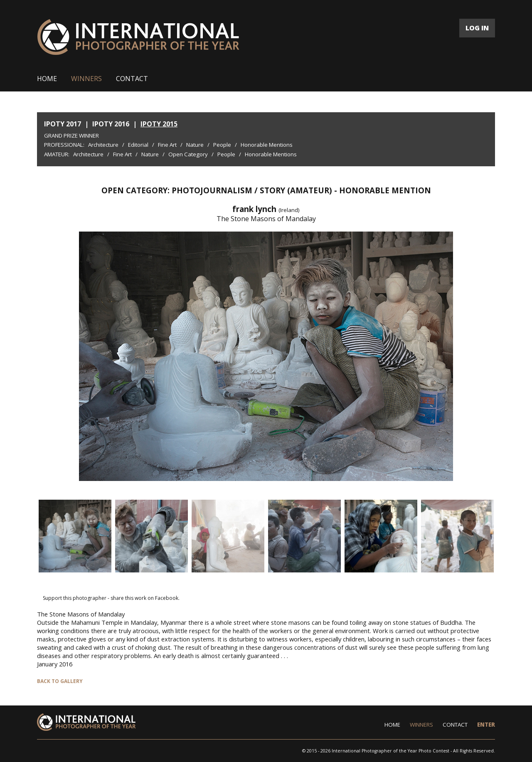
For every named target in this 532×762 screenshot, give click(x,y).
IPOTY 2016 (111, 124)
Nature (195, 145)
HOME (47, 79)
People (222, 145)
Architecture (103, 145)
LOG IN (477, 28)
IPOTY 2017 (63, 124)
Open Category (188, 154)
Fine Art (167, 145)
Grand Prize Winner (71, 136)
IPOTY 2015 (159, 124)
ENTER (486, 725)
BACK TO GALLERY (60, 681)
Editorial (138, 145)
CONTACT (132, 79)
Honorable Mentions (267, 145)
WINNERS (86, 79)
